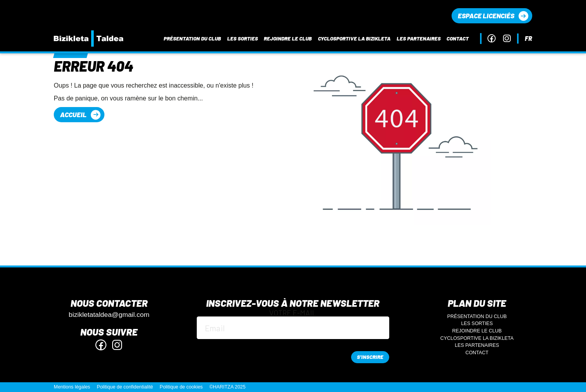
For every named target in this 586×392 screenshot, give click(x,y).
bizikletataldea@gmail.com (109, 315)
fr (529, 39)
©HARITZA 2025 (227, 387)
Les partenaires (419, 39)
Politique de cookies (181, 387)
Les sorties (243, 39)
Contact (458, 39)
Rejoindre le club (288, 39)
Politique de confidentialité (125, 387)
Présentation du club (192, 39)
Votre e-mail (293, 324)
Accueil (73, 114)
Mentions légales (72, 387)
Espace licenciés (486, 16)
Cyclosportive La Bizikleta (354, 39)
